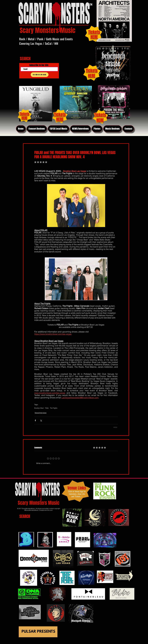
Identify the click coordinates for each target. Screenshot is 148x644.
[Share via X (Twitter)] (41, 420)
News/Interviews (41, 413)
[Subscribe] (40, 75)
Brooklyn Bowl (39, 408)
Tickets (92, 70)
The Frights (54, 408)
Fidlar (47, 408)
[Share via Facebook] (35, 420)
